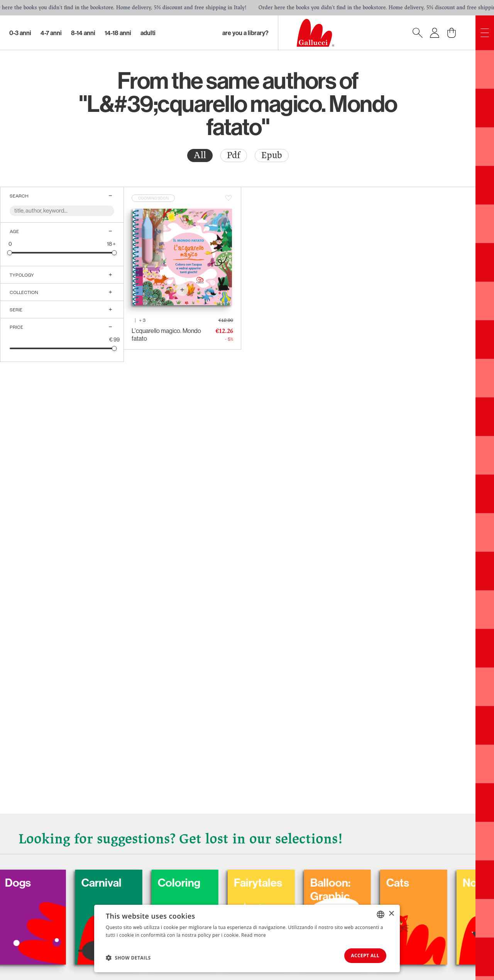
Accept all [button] (362, 955)
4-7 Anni (51, 33)
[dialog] (247, 938)
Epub (272, 155)
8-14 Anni (83, 33)
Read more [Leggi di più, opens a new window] (254, 934)
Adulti (148, 33)
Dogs (32, 881)
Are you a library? (245, 33)
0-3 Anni (20, 33)
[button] (128, 957)
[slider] (10, 253)
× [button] (391, 913)
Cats (417, 881)
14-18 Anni (118, 33)
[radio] (200, 155)
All (200, 155)
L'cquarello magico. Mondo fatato (166, 335)
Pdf (234, 155)
